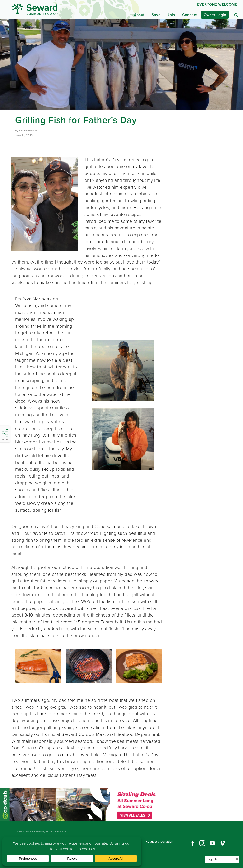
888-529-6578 (58, 832)
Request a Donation (159, 842)
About (139, 15)
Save (156, 15)
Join (171, 15)
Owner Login (215, 15)
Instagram (202, 843)
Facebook (192, 843)
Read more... (81, 804)
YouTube (212, 843)
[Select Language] (222, 859)
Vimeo (223, 843)
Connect (190, 15)
